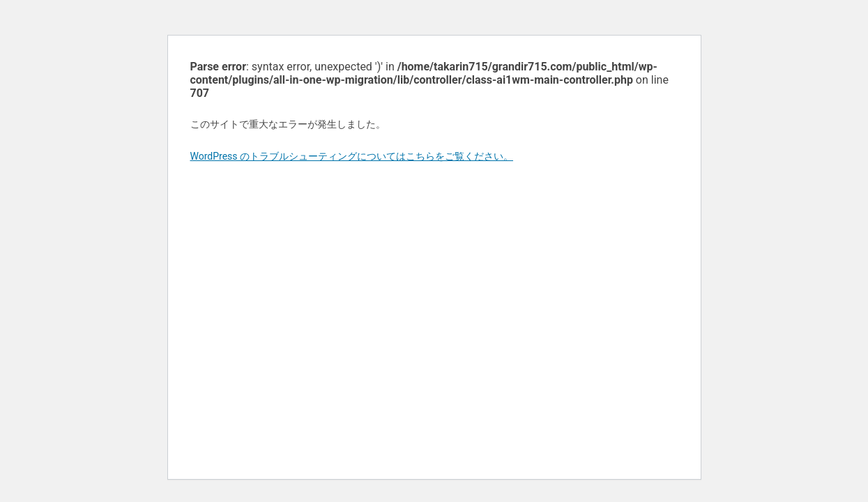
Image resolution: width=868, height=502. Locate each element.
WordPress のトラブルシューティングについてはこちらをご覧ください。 (352, 156)
